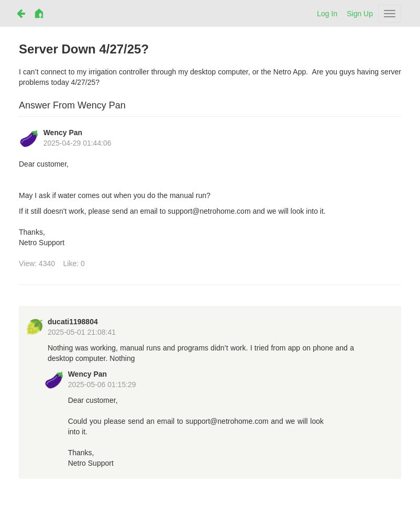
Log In (327, 14)
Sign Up (360, 14)
